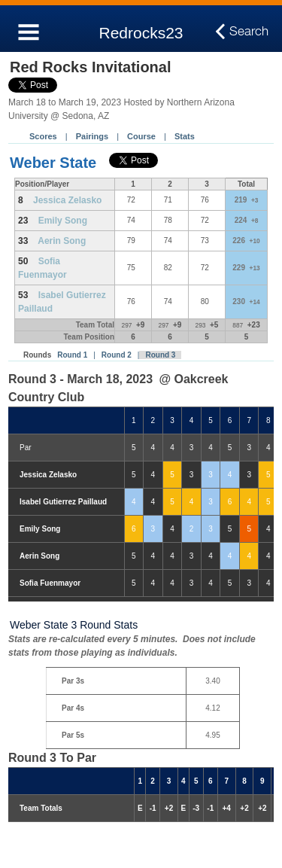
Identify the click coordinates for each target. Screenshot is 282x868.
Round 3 (160, 355)
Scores (43, 136)
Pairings (92, 136)
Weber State (53, 163)
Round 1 (72, 355)
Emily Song (63, 221)
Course (141, 136)
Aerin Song (62, 241)
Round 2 (117, 355)
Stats (185, 136)
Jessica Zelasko (67, 200)
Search (249, 32)
